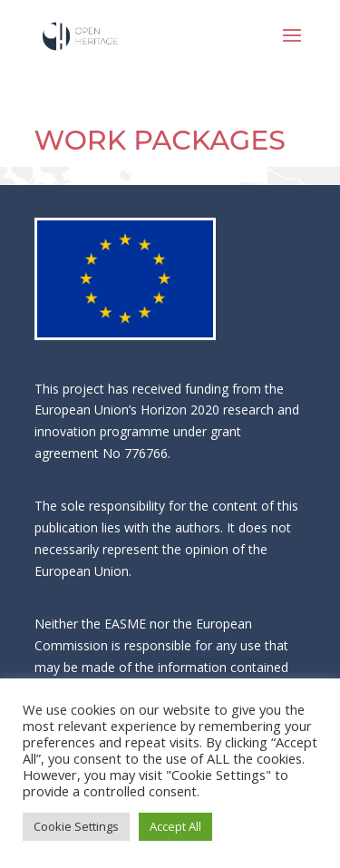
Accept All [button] (175, 826)
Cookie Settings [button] (76, 826)
